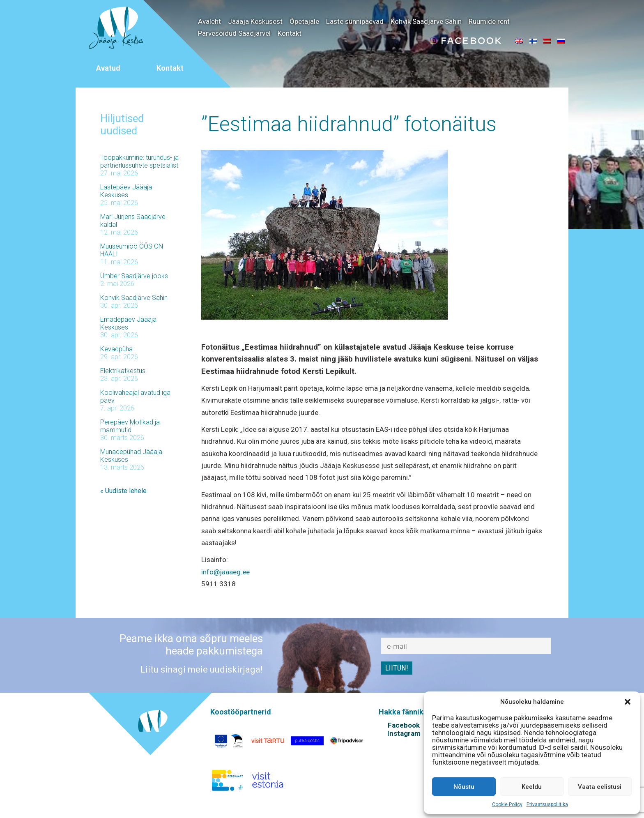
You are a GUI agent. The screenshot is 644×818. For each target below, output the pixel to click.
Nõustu (464, 787)
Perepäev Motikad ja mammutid (130, 426)
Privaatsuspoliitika (547, 804)
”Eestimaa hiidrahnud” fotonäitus (349, 124)
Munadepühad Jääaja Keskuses (131, 456)
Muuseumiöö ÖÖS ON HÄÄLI (132, 250)
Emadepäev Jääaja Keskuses (128, 323)
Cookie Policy (507, 804)
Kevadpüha (116, 349)
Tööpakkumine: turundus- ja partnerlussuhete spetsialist (139, 161)
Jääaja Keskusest (255, 21)
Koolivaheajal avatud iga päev (135, 396)
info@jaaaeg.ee (225, 572)
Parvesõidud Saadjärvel (234, 33)
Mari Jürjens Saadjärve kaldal (133, 221)
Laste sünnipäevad (355, 21)
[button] (628, 702)
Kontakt (290, 33)
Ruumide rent (489, 21)
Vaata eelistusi (600, 787)
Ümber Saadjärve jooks (134, 276)
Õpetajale (304, 21)
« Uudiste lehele (123, 491)
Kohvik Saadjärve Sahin (426, 21)
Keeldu (532, 787)
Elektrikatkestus (123, 371)
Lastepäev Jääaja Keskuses (126, 191)
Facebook (404, 725)
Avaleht (209, 21)
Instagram (404, 733)
